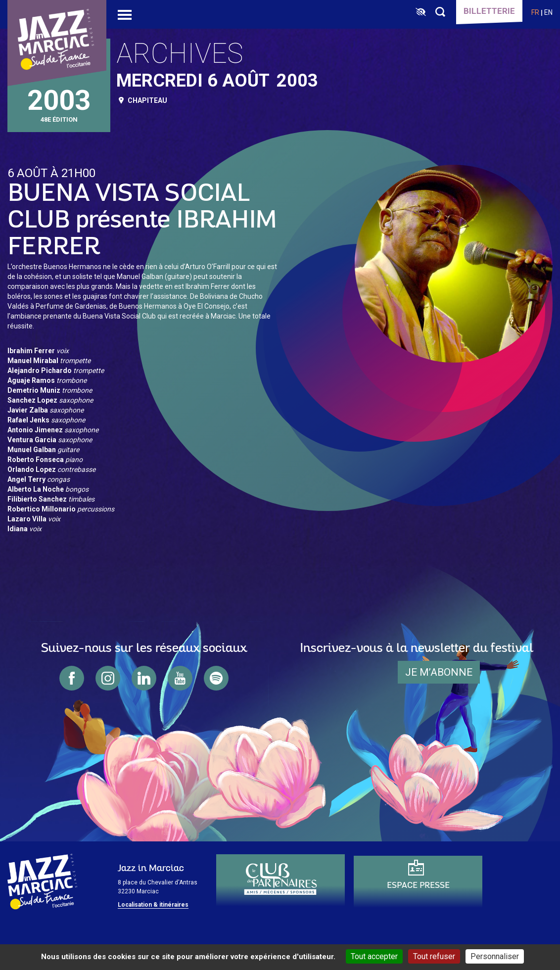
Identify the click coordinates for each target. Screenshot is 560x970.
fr (535, 12)
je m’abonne (439, 672)
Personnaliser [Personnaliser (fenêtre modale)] (495, 956)
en (548, 12)
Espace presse (418, 886)
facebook (72, 678)
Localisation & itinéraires (153, 905)
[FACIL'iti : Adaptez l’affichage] (421, 12)
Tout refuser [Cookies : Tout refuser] (434, 956)
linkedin (144, 678)
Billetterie (489, 11)
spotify (216, 678)
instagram (108, 678)
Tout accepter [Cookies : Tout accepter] (374, 956)
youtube (180, 678)
